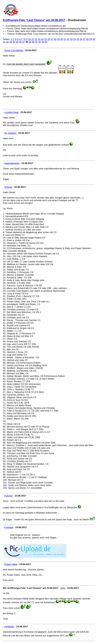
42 (39, 42)
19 (58, 39)
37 (23, 42)
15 (46, 39)
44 (46, 42)
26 (81, 39)
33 (11, 42)
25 (78, 39)
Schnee (8, 187)
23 (71, 39)
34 (14, 42)
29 (91, 39)
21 (65, 39)
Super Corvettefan (14, 50)
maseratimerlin (12, 163)
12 (36, 39)
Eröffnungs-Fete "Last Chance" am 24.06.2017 (34, 20)
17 (52, 39)
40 (33, 42)
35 (17, 42)
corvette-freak (11, 112)
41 (36, 42)
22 (68, 39)
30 (94, 39)
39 (30, 42)
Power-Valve (11, 564)
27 (84, 39)
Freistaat (9, 527)
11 (33, 39)
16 (49, 39)
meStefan (9, 627)
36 (20, 42)
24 (74, 39)
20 (62, 39)
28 (87, 39)
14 (42, 39)
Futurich (8, 496)
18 (55, 39)
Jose (63, 588)
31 (4, 42)
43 (43, 42)
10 (29, 39)
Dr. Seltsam (10, 133)
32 (7, 42)
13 (39, 39)
